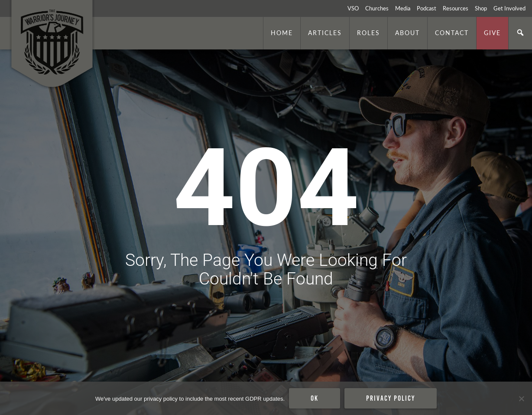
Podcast (427, 8)
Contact (452, 33)
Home (282, 33)
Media (403, 8)
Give (492, 33)
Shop (481, 8)
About (407, 33)
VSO (353, 8)
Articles (325, 33)
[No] (521, 399)
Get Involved (509, 8)
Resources (456, 8)
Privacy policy (391, 398)
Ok (315, 398)
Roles (368, 33)
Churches (377, 8)
